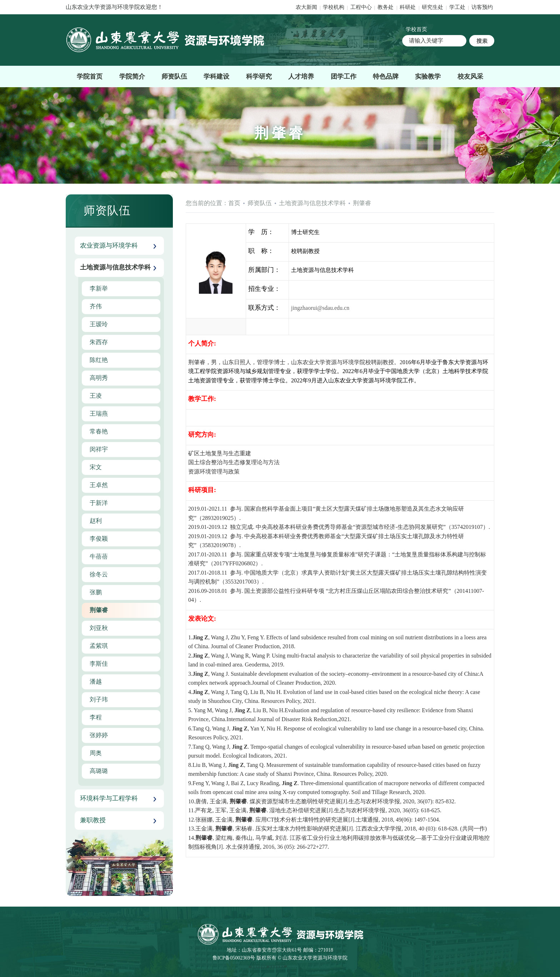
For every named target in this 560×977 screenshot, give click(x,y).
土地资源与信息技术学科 (312, 203)
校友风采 (470, 76)
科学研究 (259, 76)
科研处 (408, 7)
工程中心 (361, 7)
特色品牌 (386, 76)
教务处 (386, 7)
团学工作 (344, 76)
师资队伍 (174, 76)
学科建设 (216, 76)
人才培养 (301, 76)
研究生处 (432, 7)
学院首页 (90, 76)
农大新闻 (306, 7)
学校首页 (416, 29)
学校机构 (334, 7)
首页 (234, 203)
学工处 (458, 7)
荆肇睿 (362, 203)
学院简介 (132, 76)
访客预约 (482, 7)
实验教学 (428, 76)
